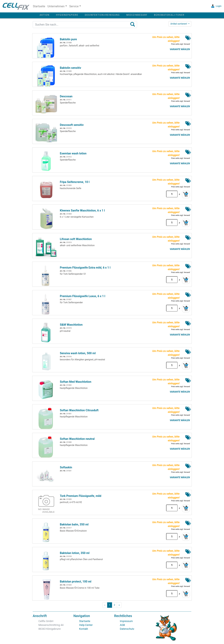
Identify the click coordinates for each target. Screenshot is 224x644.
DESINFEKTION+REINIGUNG (102, 15)
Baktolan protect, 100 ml (76, 581)
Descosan (66, 96)
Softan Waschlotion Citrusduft (79, 410)
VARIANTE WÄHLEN (180, 49)
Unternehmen (56, 6)
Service (74, 6)
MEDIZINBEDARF (137, 15)
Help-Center (86, 625)
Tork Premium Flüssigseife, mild (81, 496)
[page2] (114, 605)
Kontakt (84, 629)
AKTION (44, 15)
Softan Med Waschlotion (76, 382)
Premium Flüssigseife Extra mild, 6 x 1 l (85, 268)
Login (216, 6)
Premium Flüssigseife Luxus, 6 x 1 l (82, 296)
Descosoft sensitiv (72, 125)
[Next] (119, 605)
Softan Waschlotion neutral (77, 439)
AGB (122, 625)
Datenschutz (127, 629)
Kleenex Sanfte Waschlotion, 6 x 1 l (82, 210)
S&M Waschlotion (71, 325)
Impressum (126, 621)
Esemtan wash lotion (73, 153)
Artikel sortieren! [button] (179, 24)
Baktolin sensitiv (70, 68)
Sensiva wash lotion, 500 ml (78, 353)
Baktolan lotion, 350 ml (75, 553)
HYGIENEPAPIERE (67, 15)
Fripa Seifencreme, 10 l (75, 182)
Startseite (39, 6)
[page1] (110, 605)
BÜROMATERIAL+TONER (169, 15)
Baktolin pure (68, 39)
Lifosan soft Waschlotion (76, 239)
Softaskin (66, 467)
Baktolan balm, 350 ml (74, 524)
